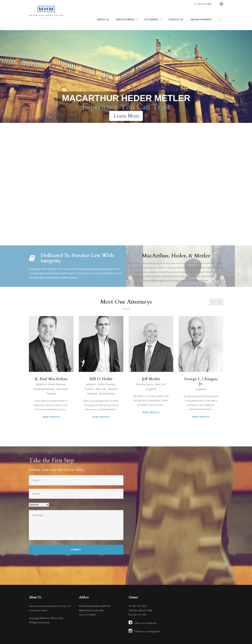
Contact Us (176, 19)
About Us (103, 19)
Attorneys (151, 19)
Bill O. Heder (101, 379)
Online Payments (201, 19)
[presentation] (55, 568)
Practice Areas (125, 19)
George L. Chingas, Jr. (201, 381)
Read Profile (51, 417)
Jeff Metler (151, 379)
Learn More (127, 116)
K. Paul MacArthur (51, 379)
